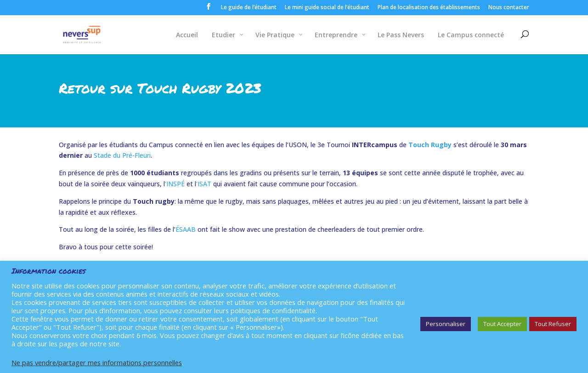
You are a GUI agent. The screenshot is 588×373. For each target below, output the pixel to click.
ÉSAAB (186, 229)
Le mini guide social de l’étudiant (327, 8)
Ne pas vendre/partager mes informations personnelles (97, 362)
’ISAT (204, 184)
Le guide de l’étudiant (249, 8)
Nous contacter (509, 8)
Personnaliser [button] (446, 324)
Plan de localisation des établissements (429, 8)
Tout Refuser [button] (553, 324)
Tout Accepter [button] (502, 324)
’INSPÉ (175, 184)
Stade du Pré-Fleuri (122, 155)
